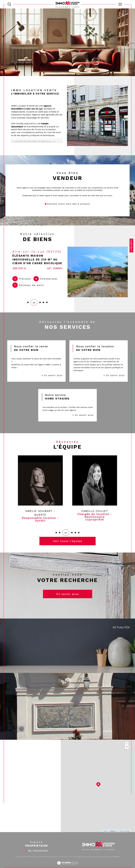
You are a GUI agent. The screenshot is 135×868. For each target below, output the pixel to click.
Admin (93, 863)
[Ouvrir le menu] (120, 4)
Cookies (117, 863)
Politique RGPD (108, 863)
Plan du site (72, 863)
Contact (131, 246)
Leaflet (105, 837)
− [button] (127, 754)
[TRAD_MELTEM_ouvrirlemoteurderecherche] (9, 4)
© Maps (112, 837)
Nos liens (99, 863)
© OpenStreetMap (124, 837)
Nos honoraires (62, 863)
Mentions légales (83, 863)
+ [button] (127, 750)
